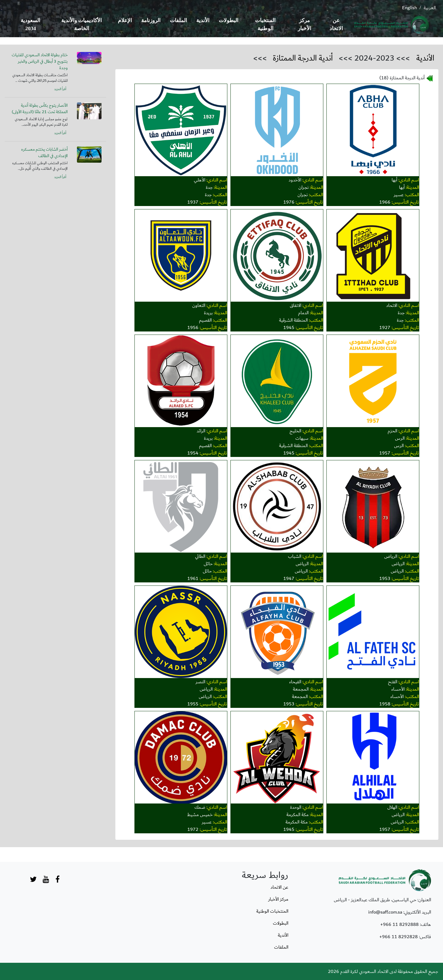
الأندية (203, 20)
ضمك (200, 807)
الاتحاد (392, 305)
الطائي (200, 556)
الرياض (391, 556)
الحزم (392, 431)
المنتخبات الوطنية (265, 24)
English (409, 8)
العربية (430, 8)
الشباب (295, 556)
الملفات (178, 20)
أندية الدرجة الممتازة (303, 58)
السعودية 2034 (30, 24)
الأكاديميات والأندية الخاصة (82, 24)
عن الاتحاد (336, 24)
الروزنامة (151, 20)
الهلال (392, 807)
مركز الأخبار (305, 24)
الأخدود (295, 180)
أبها (394, 180)
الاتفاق (295, 305)
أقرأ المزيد (60, 89)
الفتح (393, 682)
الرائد (201, 431)
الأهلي (200, 180)
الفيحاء (295, 682)
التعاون (199, 305)
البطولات (229, 20)
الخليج (295, 431)
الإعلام (125, 20)
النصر (200, 682)
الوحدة (296, 807)
